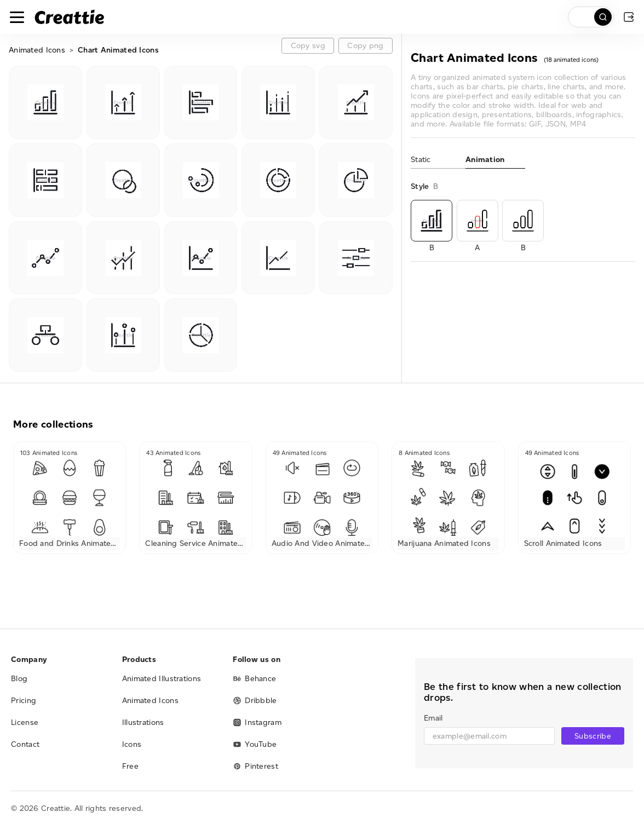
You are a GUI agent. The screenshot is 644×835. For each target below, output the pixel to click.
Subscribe (593, 736)
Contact (25, 744)
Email (433, 718)
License (25, 722)
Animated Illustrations (162, 679)
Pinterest (255, 766)
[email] (489, 736)
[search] (591, 17)
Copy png (365, 46)
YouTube (255, 744)
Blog (19, 679)
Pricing (24, 701)
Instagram (257, 722)
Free (130, 766)
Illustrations (143, 722)
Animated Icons (37, 50)
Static (421, 160)
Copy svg (308, 46)
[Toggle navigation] (17, 17)
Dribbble (255, 701)
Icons (132, 744)
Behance (254, 679)
